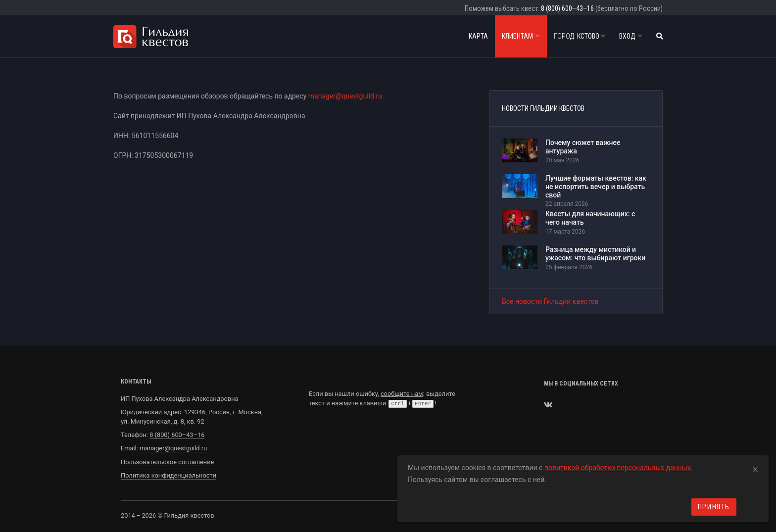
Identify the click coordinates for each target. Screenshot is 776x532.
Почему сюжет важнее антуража (583, 147)
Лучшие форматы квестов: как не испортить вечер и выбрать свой (596, 187)
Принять (714, 507)
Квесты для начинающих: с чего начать (590, 218)
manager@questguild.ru (345, 96)
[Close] (755, 468)
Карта (478, 36)
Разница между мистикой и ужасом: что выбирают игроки (595, 254)
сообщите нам (402, 394)
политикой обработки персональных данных (618, 468)
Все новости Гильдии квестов (550, 301)
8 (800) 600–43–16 (567, 8)
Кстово (580, 36)
